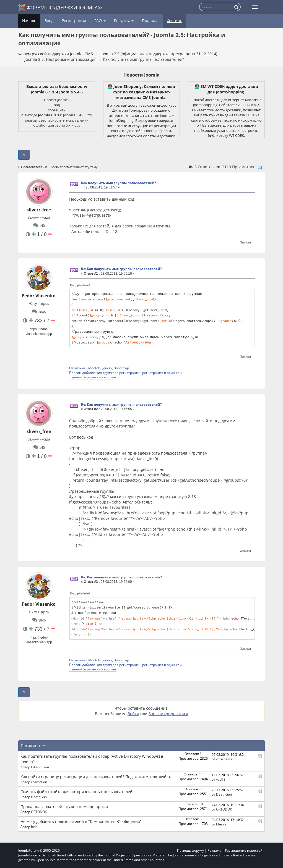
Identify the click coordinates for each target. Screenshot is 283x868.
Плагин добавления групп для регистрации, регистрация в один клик (126, 373)
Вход (49, 21)
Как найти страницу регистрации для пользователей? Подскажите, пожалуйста (97, 777)
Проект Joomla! (57, 100)
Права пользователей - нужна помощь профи (64, 807)
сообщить (57, 110)
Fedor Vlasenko (39, 296)
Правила (150, 21)
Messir (221, 824)
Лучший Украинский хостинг (93, 377)
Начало (29, 21)
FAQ (100, 21)
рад (57, 105)
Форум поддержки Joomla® (60, 8)
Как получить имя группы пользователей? (119, 183)
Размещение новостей (244, 850)
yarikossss (224, 759)
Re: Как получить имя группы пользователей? (121, 269)
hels (34, 827)
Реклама (214, 850)
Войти (133, 714)
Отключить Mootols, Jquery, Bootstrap (99, 368)
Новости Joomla (141, 75)
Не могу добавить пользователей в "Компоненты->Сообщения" (81, 821)
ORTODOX (39, 812)
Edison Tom (40, 767)
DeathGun (39, 797)
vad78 (221, 779)
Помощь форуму (190, 850)
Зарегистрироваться (168, 714)
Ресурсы (124, 21)
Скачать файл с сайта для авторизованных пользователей (76, 792)
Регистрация (74, 21)
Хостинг (174, 21)
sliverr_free (39, 210)
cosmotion (39, 782)
